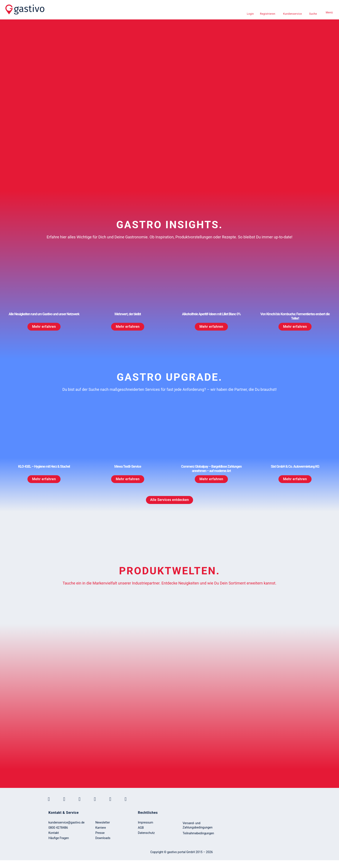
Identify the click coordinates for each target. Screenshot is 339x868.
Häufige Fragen (59, 838)
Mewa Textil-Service (128, 466)
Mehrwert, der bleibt (128, 314)
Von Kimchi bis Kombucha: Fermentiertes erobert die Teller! (295, 316)
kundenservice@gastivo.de (66, 822)
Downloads (103, 838)
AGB (141, 828)
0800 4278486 (58, 828)
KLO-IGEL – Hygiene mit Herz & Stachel (44, 466)
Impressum (146, 822)
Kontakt (54, 833)
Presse (100, 833)
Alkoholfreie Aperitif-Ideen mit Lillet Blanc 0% (211, 314)
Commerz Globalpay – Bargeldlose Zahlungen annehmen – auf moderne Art (211, 469)
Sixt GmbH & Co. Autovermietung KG (295, 466)
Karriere (101, 828)
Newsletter (103, 822)
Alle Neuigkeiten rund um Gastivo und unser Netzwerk (44, 314)
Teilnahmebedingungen (198, 833)
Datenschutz (146, 833)
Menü (329, 13)
